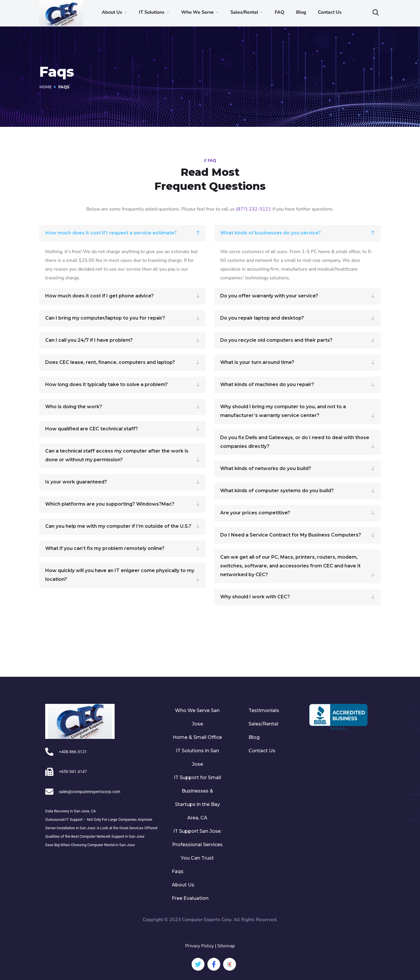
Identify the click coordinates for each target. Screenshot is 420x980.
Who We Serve (197, 12)
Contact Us (330, 12)
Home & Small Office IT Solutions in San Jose (197, 751)
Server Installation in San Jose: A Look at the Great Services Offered (101, 828)
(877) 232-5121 (254, 209)
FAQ (280, 12)
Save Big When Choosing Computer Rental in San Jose (90, 845)
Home (45, 87)
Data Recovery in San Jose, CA (70, 811)
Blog (301, 12)
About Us (112, 12)
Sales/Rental (244, 12)
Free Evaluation (190, 898)
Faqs (178, 871)
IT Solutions (152, 12)
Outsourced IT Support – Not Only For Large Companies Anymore (99, 819)
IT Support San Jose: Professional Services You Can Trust (197, 845)
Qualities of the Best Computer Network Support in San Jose (95, 836)
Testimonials (264, 710)
